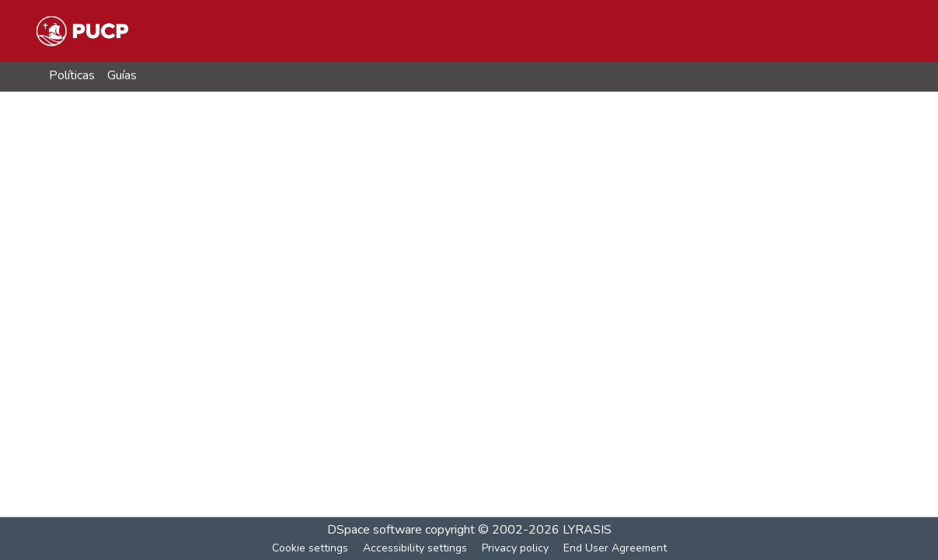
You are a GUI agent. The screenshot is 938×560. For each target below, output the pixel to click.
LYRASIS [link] (587, 530)
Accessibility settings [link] (415, 548)
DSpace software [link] (375, 530)
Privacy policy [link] (515, 548)
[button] (82, 31)
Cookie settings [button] (310, 548)
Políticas (72, 75)
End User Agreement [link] (615, 548)
